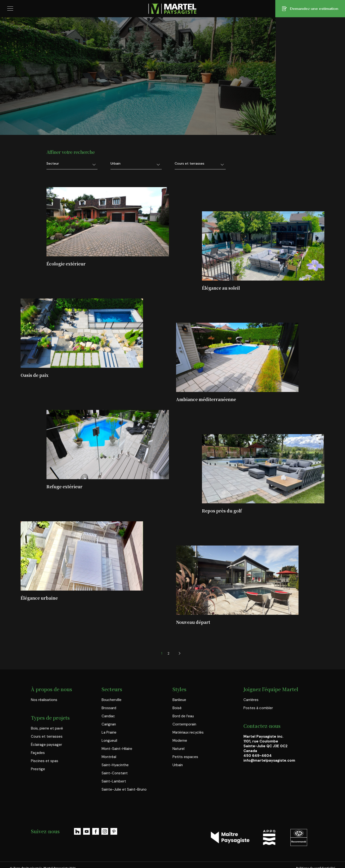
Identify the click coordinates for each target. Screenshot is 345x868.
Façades (38, 753)
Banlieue (179, 700)
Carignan (109, 724)
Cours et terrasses (47, 736)
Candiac (108, 716)
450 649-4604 (258, 756)
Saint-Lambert (114, 781)
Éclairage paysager (46, 745)
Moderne (180, 741)
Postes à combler (258, 708)
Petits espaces (185, 757)
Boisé (177, 708)
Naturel (178, 749)
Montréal (109, 757)
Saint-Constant (115, 773)
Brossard (109, 708)
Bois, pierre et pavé (47, 728)
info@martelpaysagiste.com (269, 760)
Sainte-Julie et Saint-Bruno (124, 789)
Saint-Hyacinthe (115, 765)
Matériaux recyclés (188, 732)
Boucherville (112, 700)
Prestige (38, 769)
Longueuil (109, 741)
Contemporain (184, 724)
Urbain (178, 765)
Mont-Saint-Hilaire (117, 749)
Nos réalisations (44, 700)
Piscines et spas (45, 761)
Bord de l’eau (183, 716)
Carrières (251, 700)
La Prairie (109, 732)
